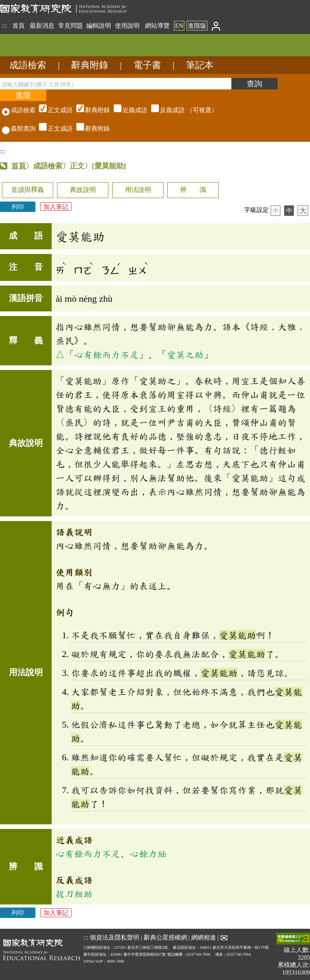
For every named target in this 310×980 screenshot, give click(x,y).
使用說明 (127, 26)
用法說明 (138, 190)
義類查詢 (19, 129)
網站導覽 (157, 26)
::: (4, 26)
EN (179, 26)
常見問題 (71, 26)
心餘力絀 (148, 854)
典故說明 (83, 190)
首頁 (19, 26)
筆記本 (200, 65)
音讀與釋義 (28, 190)
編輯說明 (99, 26)
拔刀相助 (74, 894)
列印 (18, 207)
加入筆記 (56, 207)
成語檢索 (28, 65)
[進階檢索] (23, 95)
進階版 (197, 26)
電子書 (147, 65)
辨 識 (193, 190)
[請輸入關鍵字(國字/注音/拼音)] (116, 84)
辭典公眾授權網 (165, 937)
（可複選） (127, 110)
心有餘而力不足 (106, 355)
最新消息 (42, 26)
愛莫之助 (185, 355)
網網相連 (204, 937)
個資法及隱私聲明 (115, 937)
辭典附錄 (90, 65)
